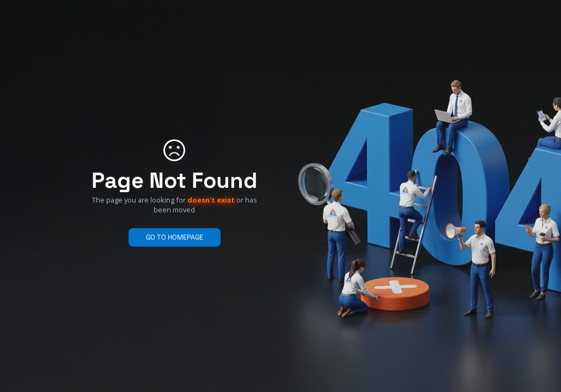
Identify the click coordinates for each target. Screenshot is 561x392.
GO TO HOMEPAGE (175, 237)
